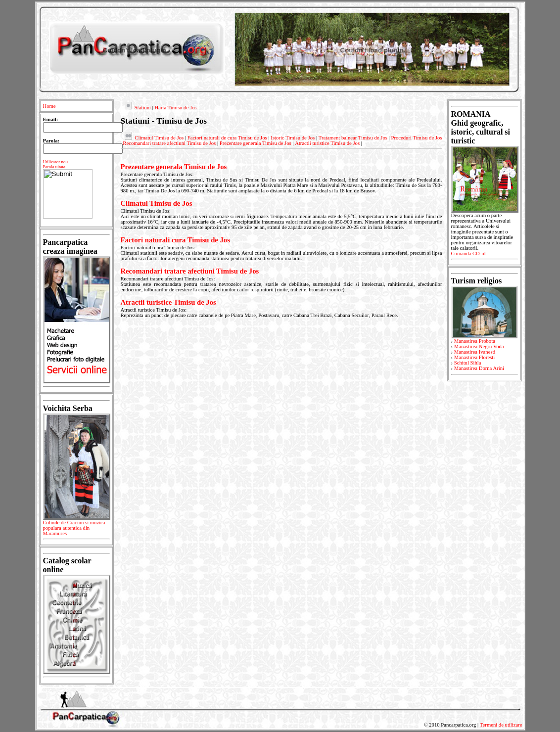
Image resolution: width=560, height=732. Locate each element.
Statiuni (143, 108)
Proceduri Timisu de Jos (417, 138)
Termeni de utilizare (501, 725)
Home (49, 106)
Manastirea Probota (475, 341)
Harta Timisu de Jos (175, 108)
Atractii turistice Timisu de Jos (327, 143)
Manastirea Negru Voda (479, 346)
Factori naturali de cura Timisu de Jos (227, 138)
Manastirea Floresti (475, 357)
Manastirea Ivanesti (475, 352)
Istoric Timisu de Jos (293, 138)
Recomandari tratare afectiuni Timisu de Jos (169, 143)
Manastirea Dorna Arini (479, 368)
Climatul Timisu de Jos (159, 138)
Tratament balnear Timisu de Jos (353, 138)
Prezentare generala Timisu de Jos (256, 143)
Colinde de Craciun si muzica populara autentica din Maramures (76, 530)
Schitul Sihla (468, 363)
